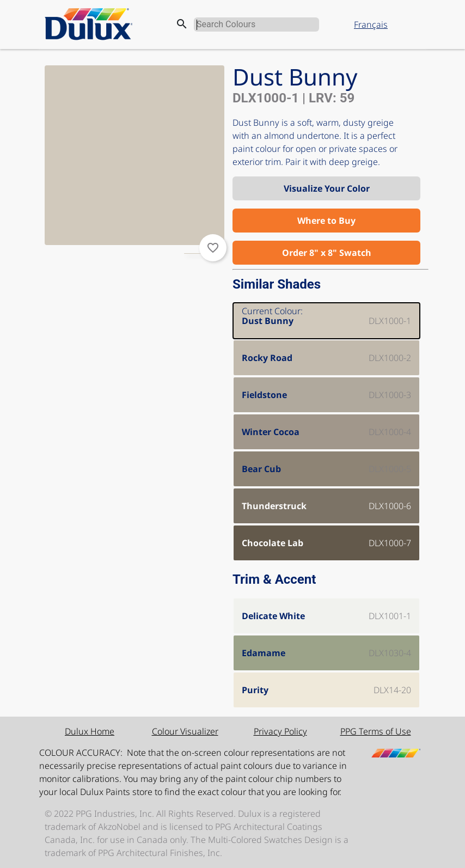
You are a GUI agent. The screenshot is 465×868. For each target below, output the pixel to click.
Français (371, 25)
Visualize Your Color (327, 188)
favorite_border (213, 248)
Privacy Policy (280, 731)
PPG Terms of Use (376, 731)
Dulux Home (90, 731)
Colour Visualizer (185, 731)
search (182, 24)
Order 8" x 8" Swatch (327, 253)
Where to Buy (326, 221)
